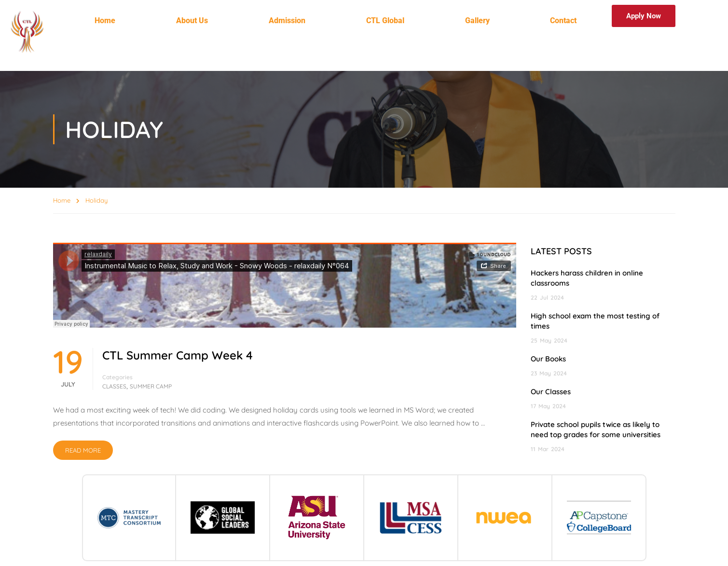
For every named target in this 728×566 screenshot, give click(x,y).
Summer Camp (151, 386)
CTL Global (385, 21)
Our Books (548, 359)
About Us (192, 21)
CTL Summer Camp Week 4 (178, 355)
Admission (287, 21)
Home (105, 21)
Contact (563, 21)
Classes (114, 386)
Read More (83, 450)
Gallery (477, 21)
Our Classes (551, 392)
